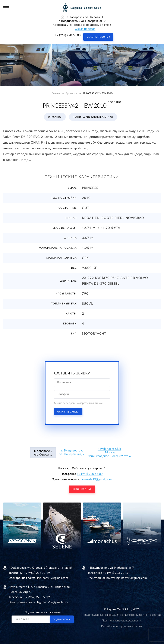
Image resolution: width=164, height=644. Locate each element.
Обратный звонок (98, 37)
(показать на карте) (59, 568)
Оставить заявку (68, 412)
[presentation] (76, 80)
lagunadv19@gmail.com (96, 480)
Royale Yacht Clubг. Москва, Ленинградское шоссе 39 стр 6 (109, 453)
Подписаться (62, 620)
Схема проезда (85, 29)
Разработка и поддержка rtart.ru (122, 626)
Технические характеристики (93, 117)
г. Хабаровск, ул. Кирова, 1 (43, 453)
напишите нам (82, 489)
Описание (55, 117)
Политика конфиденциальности (122, 621)
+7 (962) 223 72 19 (37, 573)
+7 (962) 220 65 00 (68, 35)
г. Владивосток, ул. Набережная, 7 (72, 452)
